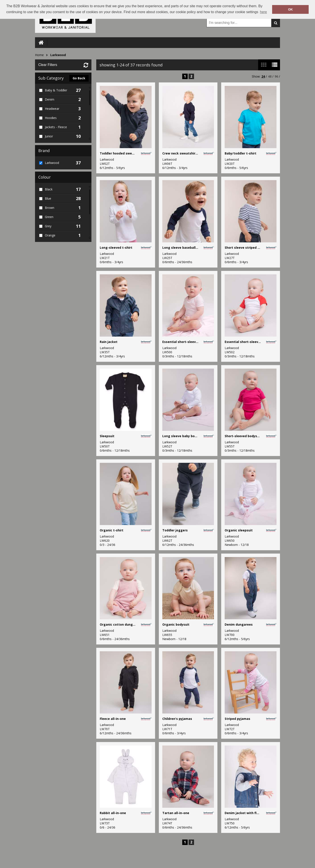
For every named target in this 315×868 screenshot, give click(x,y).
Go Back (79, 78)
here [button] (263, 12)
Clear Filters (48, 65)
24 (263, 76)
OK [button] (290, 9)
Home (39, 55)
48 (270, 76)
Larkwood (58, 55)
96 (276, 76)
